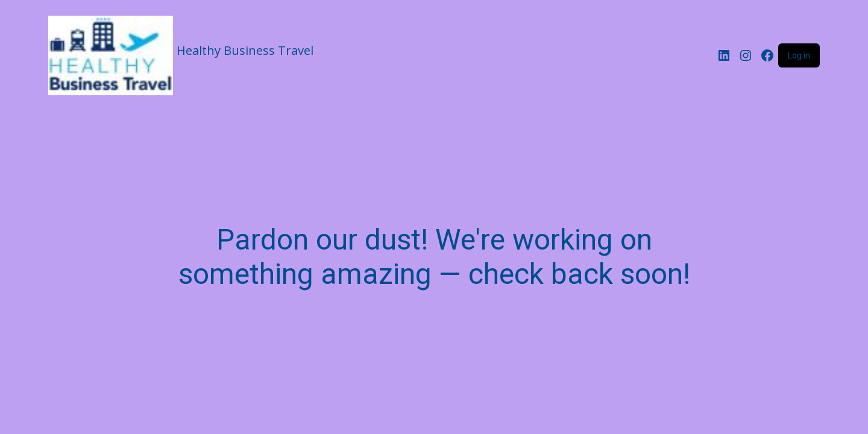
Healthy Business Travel (245, 50)
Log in (799, 55)
